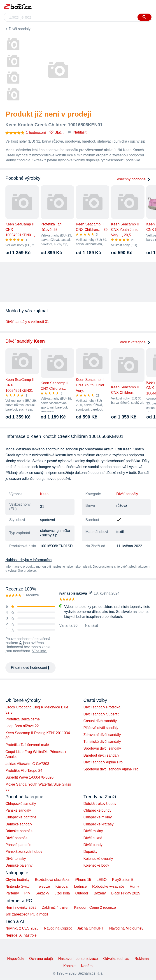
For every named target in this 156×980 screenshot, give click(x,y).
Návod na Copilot (58, 928)
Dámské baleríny (19, 865)
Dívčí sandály (20, 29)
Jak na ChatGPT (90, 928)
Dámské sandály (19, 824)
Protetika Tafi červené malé (27, 745)
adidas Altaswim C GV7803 (27, 764)
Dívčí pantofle (16, 838)
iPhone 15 (83, 880)
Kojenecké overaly (98, 859)
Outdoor (82, 893)
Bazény (100, 893)
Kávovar (62, 886)
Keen (44, 494)
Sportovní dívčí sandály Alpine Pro (111, 769)
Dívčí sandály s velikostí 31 (27, 322)
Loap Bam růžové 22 (22, 726)
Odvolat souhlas (116, 959)
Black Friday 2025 (126, 893)
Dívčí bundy (93, 845)
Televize (44, 886)
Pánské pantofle (18, 845)
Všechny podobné (134, 179)
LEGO (102, 880)
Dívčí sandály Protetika (102, 707)
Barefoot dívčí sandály (101, 755)
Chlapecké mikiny (98, 817)
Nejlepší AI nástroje (21, 935)
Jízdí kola (62, 893)
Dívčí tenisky (16, 859)
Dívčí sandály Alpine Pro (103, 762)
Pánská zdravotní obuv (24, 852)
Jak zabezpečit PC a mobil (27, 914)
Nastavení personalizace (78, 959)
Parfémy (12, 893)
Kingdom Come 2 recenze (95, 907)
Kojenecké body (96, 865)
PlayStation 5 (123, 880)
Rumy (134, 886)
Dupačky (91, 852)
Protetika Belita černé (23, 719)
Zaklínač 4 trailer (55, 907)
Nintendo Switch (19, 886)
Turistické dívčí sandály (102, 742)
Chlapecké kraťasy (99, 824)
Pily (27, 893)
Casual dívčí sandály (100, 721)
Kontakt (70, 966)
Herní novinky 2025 (21, 907)
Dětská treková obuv (100, 804)
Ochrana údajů (41, 959)
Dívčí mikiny (93, 831)
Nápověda (15, 959)
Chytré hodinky (17, 880)
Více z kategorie (135, 342)
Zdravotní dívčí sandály (102, 735)
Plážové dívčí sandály (101, 728)
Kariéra (87, 966)
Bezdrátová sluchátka (52, 880)
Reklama (142, 959)
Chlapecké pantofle (21, 817)
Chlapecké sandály (21, 804)
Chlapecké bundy (98, 810)
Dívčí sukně (93, 838)
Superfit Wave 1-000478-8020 (29, 777)
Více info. (40, 651)
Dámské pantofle (19, 831)
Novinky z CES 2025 (22, 928)
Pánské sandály (18, 810)
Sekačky (42, 893)
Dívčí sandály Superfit (101, 714)
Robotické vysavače (108, 886)
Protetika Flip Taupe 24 (24, 771)
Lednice (80, 886)
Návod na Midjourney (126, 928)
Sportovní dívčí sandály (102, 748)
